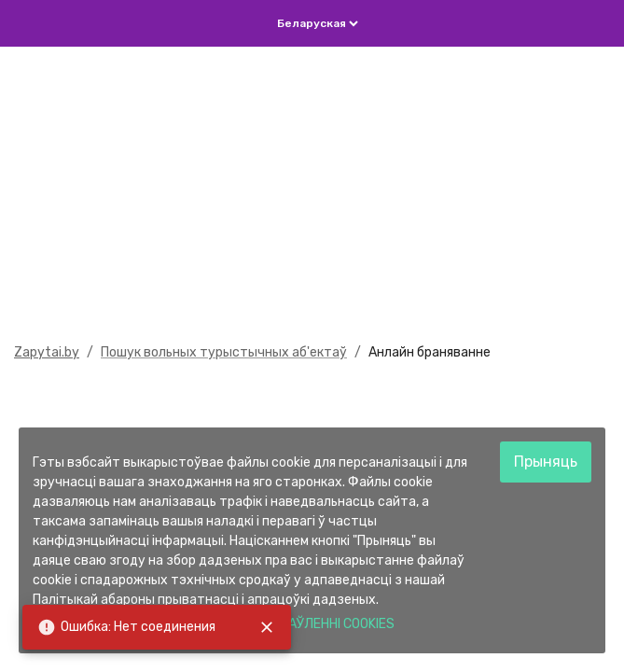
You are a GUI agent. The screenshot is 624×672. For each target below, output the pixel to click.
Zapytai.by (47, 352)
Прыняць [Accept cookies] (546, 462)
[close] (267, 627)
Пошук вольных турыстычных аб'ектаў (224, 352)
